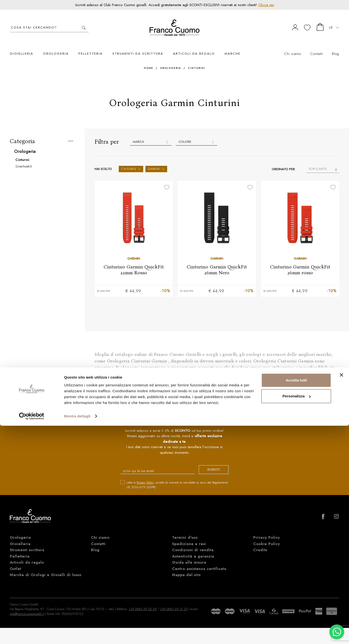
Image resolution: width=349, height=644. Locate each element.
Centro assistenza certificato (199, 562)
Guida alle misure (189, 556)
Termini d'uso (185, 531)
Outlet (16, 562)
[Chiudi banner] (341, 593)
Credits (260, 543)
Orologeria (56, 46)
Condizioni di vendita (193, 543)
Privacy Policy (145, 476)
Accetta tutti (296, 598)
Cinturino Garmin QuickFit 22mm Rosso (134, 262)
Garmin (156, 162)
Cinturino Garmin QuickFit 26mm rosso (300, 262)
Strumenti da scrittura (138, 46)
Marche (233, 46)
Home (149, 61)
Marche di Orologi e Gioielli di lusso (46, 568)
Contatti (316, 46)
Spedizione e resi (189, 537)
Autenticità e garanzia (193, 549)
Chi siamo (293, 46)
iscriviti (209, 463)
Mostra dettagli (77, 634)
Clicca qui (266, 5)
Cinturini (197, 61)
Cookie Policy (267, 537)
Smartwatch (24, 159)
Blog (336, 46)
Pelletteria (91, 46)
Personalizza (297, 614)
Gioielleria (22, 46)
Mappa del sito (186, 568)
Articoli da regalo (194, 46)
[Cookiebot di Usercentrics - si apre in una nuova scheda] (32, 634)
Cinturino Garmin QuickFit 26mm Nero (217, 262)
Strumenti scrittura (27, 543)
